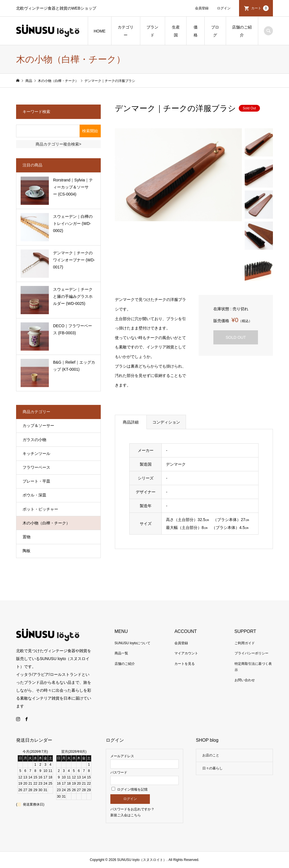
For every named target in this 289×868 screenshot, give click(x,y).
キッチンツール (36, 453)
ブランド (152, 31)
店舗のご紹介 (242, 31)
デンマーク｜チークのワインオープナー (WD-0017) (74, 260)
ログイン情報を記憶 (129, 789)
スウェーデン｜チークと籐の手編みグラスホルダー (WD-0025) (73, 296)
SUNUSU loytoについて (133, 643)
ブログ (215, 31)
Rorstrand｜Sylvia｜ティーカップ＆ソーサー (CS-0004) (73, 187)
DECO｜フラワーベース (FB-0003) (73, 329)
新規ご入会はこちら (126, 815)
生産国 (176, 31)
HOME (100, 31)
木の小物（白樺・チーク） (46, 523)
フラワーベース (36, 467)
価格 (196, 31)
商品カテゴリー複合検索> (58, 144)
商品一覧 (121, 653)
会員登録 (202, 8)
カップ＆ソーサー (38, 426)
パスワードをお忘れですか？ (132, 809)
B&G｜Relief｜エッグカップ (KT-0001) (74, 366)
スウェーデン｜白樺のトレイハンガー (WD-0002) (73, 223)
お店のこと (211, 755)
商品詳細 (131, 422)
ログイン (224, 8)
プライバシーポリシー (251, 653)
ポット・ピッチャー (40, 509)
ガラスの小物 (34, 440)
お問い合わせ (245, 680)
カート (260, 8)
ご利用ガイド (245, 643)
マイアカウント (186, 653)
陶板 (27, 551)
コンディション (166, 422)
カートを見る (185, 664)
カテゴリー (126, 31)
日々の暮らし (213, 768)
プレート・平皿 (36, 481)
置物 (27, 537)
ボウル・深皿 (34, 495)
